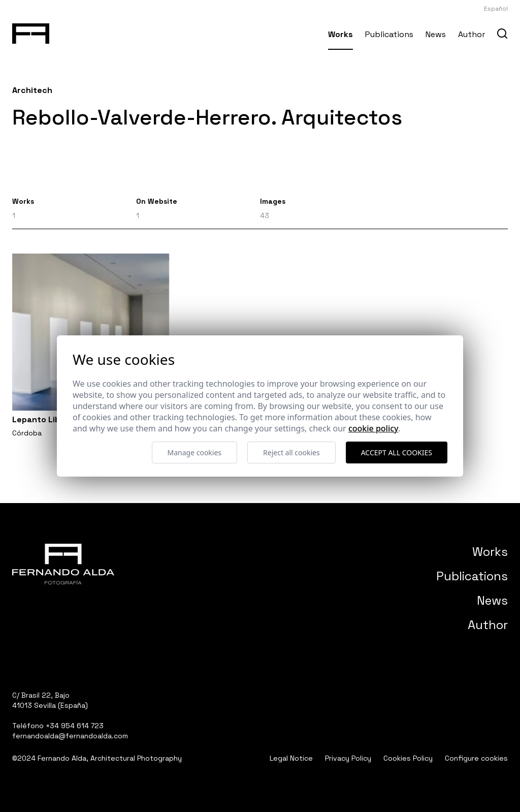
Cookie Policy (373, 428)
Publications (389, 34)
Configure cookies (476, 758)
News (436, 34)
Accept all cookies (397, 452)
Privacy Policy (348, 758)
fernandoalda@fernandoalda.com (70, 736)
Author (472, 34)
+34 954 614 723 (75, 726)
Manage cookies (195, 452)
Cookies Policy (408, 758)
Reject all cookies (291, 452)
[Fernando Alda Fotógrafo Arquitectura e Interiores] (31, 32)
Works (340, 34)
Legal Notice (291, 758)
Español (496, 9)
